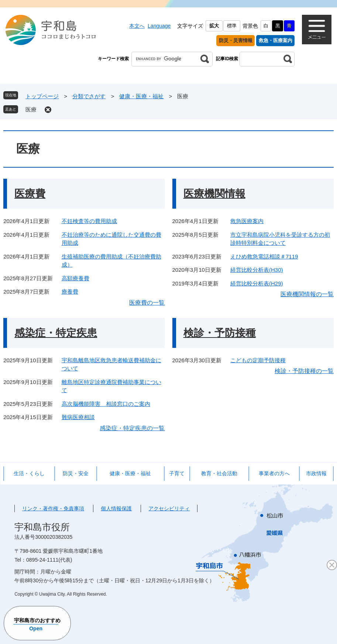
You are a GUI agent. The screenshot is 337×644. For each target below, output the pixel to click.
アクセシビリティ (169, 508)
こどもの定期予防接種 (258, 360)
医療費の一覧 (147, 303)
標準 (232, 26)
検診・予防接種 (220, 333)
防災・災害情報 (236, 40)
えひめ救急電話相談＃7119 (264, 256)
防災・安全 (76, 473)
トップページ (42, 96)
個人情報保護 (116, 508)
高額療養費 (75, 278)
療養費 (70, 292)
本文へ (137, 26)
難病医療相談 (78, 417)
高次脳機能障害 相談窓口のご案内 (106, 404)
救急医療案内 (247, 221)
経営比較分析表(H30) (257, 270)
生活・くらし (29, 473)
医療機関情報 (214, 194)
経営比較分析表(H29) (257, 283)
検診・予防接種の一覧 (304, 371)
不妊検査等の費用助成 (89, 221)
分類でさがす (89, 96)
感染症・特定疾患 (56, 333)
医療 (31, 109)
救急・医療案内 (276, 40)
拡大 (214, 26)
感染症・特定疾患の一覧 (132, 428)
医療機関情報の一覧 (307, 294)
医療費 (30, 194)
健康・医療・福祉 (141, 96)
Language (159, 26)
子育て (177, 473)
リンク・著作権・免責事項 (53, 508)
